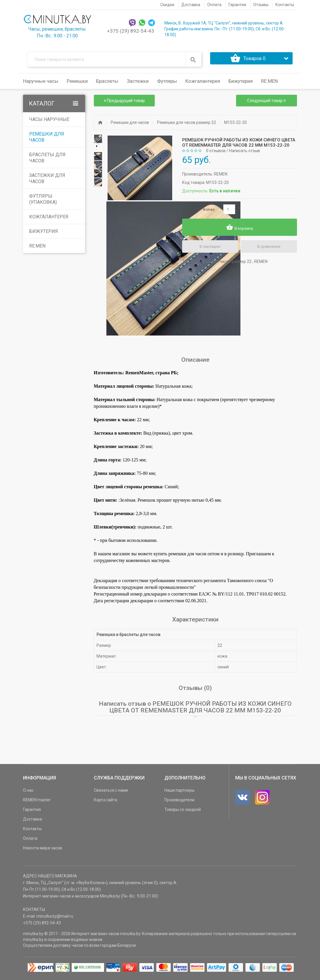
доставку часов (68, 948)
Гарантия (32, 812)
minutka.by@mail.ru (55, 918)
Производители (179, 802)
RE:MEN (269, 83)
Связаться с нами (111, 793)
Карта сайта (106, 802)
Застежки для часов (47, 181)
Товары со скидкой (183, 812)
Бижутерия (44, 234)
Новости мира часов (43, 850)
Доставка (32, 821)
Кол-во (209, 212)
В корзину (240, 229)
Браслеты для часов (47, 160)
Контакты (32, 831)
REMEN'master (37, 802)
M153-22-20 (235, 125)
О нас (28, 793)
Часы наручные (49, 122)
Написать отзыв (245, 153)
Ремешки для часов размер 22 (187, 125)
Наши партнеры (179, 793)
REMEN (221, 176)
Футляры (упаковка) (43, 201)
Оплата (30, 841)
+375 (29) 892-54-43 (131, 31)
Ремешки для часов (47, 139)
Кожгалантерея (49, 219)
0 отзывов (216, 153)
